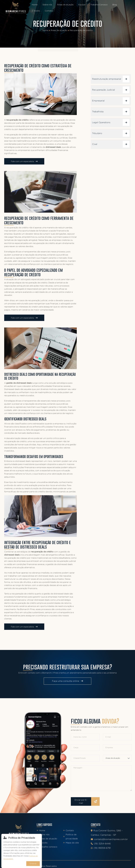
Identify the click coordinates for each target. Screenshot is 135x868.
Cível (111, 144)
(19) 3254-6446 (101, 844)
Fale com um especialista (24, 161)
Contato (36, 11)
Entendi (33, 864)
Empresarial (111, 101)
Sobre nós (47, 5)
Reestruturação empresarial (111, 79)
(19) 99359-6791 (101, 848)
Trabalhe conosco (47, 847)
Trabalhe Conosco (97, 5)
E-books (123, 5)
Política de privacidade (70, 837)
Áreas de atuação (64, 5)
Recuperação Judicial (111, 90)
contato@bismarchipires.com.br (109, 839)
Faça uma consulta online (67, 681)
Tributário (111, 133)
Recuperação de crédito (81, 30)
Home (35, 5)
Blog (112, 5)
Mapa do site (71, 843)
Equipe (80, 5)
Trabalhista (111, 112)
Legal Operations (111, 122)
